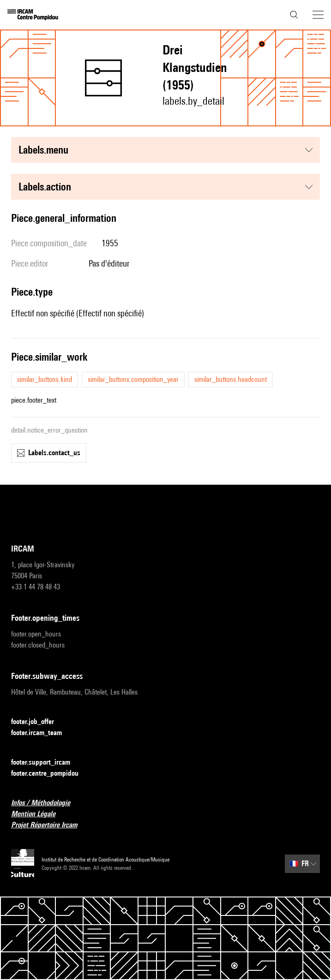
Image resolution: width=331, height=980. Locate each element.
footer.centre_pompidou (50, 774)
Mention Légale (39, 814)
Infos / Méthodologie (46, 803)
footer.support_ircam (46, 763)
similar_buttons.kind (45, 379)
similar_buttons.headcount (231, 379)
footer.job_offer (38, 722)
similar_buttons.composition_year (133, 379)
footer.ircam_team (42, 733)
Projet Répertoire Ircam (50, 825)
